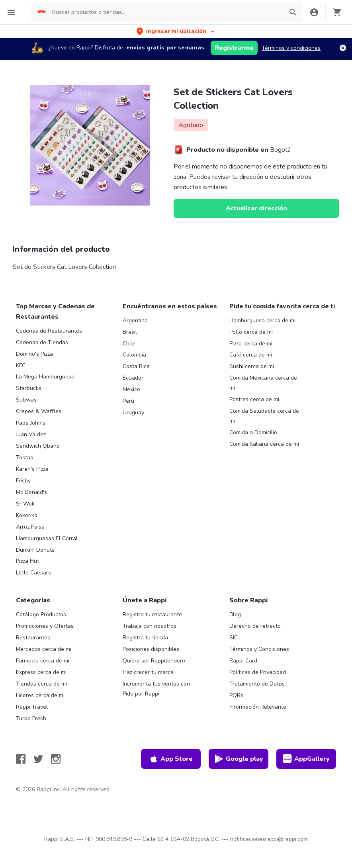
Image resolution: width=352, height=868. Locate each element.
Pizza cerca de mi (251, 344)
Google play (239, 759)
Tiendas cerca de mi (41, 684)
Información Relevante (258, 707)
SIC (234, 638)
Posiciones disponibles (151, 649)
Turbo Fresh (31, 718)
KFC (21, 365)
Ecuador (133, 378)
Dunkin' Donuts (35, 550)
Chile (129, 344)
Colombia (134, 355)
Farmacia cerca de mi (43, 661)
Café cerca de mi (251, 355)
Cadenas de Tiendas (42, 342)
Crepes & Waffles (39, 411)
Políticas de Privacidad (258, 672)
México (131, 389)
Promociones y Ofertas (45, 626)
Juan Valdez (31, 434)
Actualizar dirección (256, 208)
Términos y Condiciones (259, 649)
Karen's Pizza (32, 469)
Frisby (23, 481)
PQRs (236, 695)
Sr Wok (25, 504)
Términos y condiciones (291, 48)
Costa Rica (136, 366)
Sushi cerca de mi (252, 366)
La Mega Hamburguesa (45, 377)
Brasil (130, 332)
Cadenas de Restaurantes (49, 331)
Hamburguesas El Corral (47, 538)
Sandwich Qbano (38, 446)
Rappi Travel (32, 707)
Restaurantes (33, 638)
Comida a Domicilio (253, 432)
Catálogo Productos (41, 614)
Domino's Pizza (34, 354)
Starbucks (29, 388)
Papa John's (31, 423)
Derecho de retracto (255, 626)
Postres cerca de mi (254, 399)
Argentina (135, 320)
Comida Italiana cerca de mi (264, 444)
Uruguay (133, 412)
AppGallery (306, 759)
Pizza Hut (27, 561)
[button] (176, 31)
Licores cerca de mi (40, 695)
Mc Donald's (31, 492)
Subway (26, 400)
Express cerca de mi (41, 672)
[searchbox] (165, 12)
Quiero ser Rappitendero (154, 661)
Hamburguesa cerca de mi (262, 320)
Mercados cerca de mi (44, 649)
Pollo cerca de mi (251, 332)
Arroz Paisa (30, 527)
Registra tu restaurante (152, 614)
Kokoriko (27, 515)
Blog (235, 614)
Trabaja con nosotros (150, 626)
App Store (171, 759)
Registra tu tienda (145, 638)
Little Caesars (33, 573)
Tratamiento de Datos (257, 684)
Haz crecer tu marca (148, 672)
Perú (128, 401)
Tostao (25, 458)
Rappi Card (243, 661)
